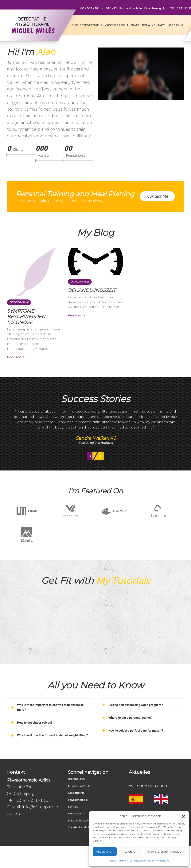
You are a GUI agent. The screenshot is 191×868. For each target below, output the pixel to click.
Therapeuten (137, 25)
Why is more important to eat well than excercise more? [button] (48, 719)
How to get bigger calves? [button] (38, 736)
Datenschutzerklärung (142, 861)
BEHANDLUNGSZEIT (92, 294)
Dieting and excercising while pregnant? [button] (140, 717)
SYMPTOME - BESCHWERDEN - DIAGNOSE (28, 320)
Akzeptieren (105, 852)
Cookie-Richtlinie (118, 861)
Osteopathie (89, 25)
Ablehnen (130, 852)
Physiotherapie (113, 25)
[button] (183, 816)
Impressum (163, 861)
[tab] (50, 720)
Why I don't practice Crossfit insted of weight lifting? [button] (52, 754)
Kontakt (158, 25)
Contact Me (156, 196)
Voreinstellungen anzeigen (165, 852)
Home (74, 25)
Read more (16, 361)
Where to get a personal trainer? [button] (134, 731)
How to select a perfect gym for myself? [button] (140, 745)
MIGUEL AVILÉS (79, 808)
